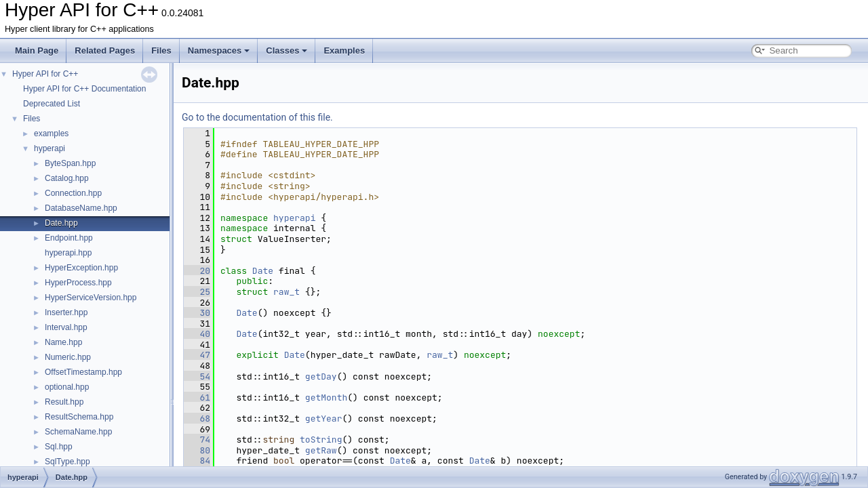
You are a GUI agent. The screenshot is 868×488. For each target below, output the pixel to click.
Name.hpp (63, 342)
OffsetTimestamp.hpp (83, 372)
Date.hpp (61, 223)
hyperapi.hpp (68, 253)
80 (197, 450)
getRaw (321, 450)
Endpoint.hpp (69, 238)
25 (197, 292)
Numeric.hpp (68, 357)
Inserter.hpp (66, 312)
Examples (344, 50)
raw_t (287, 292)
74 (197, 440)
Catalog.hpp (67, 178)
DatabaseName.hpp (81, 208)
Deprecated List (52, 104)
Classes (287, 50)
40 (197, 334)
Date (263, 271)
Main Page (37, 50)
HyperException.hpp (81, 268)
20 (197, 271)
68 (197, 419)
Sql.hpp (59, 447)
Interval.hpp (66, 327)
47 (197, 355)
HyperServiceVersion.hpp (91, 298)
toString (321, 440)
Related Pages (105, 50)
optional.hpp (67, 387)
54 (197, 377)
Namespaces (219, 50)
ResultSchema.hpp (79, 417)
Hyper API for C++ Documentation (84, 89)
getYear (324, 419)
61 (197, 398)
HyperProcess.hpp (78, 283)
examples (51, 134)
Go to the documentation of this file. (257, 117)
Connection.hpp (73, 193)
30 (197, 313)
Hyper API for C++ (45, 74)
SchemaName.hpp (78, 432)
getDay (321, 377)
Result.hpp (64, 402)
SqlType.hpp (67, 462)
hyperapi (50, 148)
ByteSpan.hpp (70, 163)
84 (197, 461)
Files (161, 50)
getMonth (326, 398)
